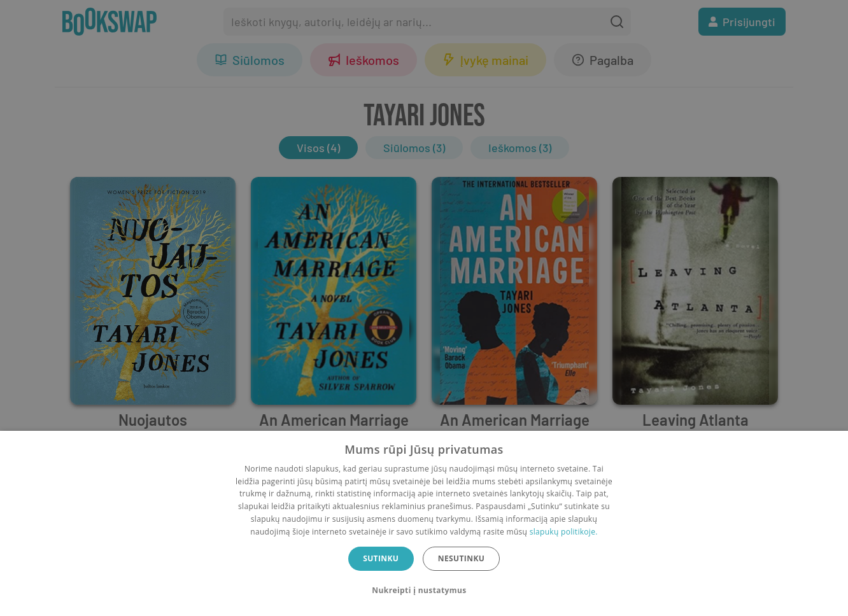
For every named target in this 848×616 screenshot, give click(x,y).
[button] (424, 591)
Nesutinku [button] (461, 558)
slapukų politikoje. (564, 532)
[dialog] (424, 523)
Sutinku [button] (381, 558)
